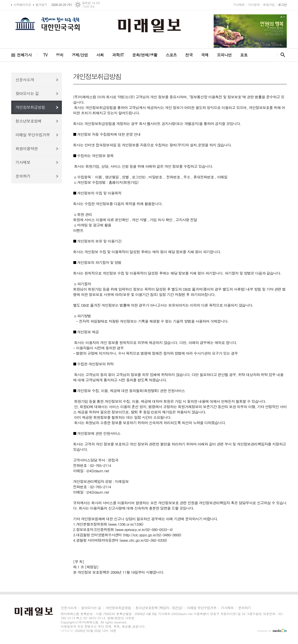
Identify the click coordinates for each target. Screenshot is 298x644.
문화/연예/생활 (145, 55)
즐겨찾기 (41, 5)
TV (45, 55)
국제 (205, 55)
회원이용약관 (27, 148)
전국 (189, 55)
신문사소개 (25, 80)
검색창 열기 (282, 55)
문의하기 (23, 176)
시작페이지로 (22, 5)
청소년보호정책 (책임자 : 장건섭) (159, 608)
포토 (244, 55)
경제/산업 (80, 55)
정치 (60, 55)
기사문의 (254, 5)
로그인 (282, 5)
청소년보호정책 (28, 121)
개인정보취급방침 (30, 107)
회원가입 (269, 5)
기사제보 (239, 5)
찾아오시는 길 (27, 93)
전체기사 (24, 55)
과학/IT (118, 55)
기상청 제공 (88, 7)
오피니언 (224, 55)
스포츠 (171, 55)
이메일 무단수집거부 (33, 135)
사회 (100, 55)
